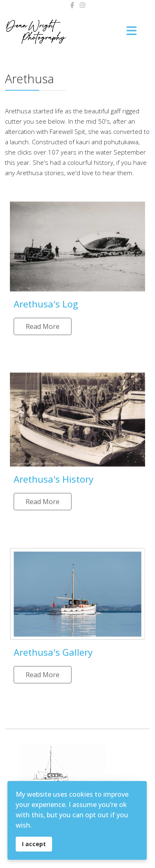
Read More (43, 326)
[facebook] (72, 5)
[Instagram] (82, 5)
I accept (34, 844)
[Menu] (131, 32)
